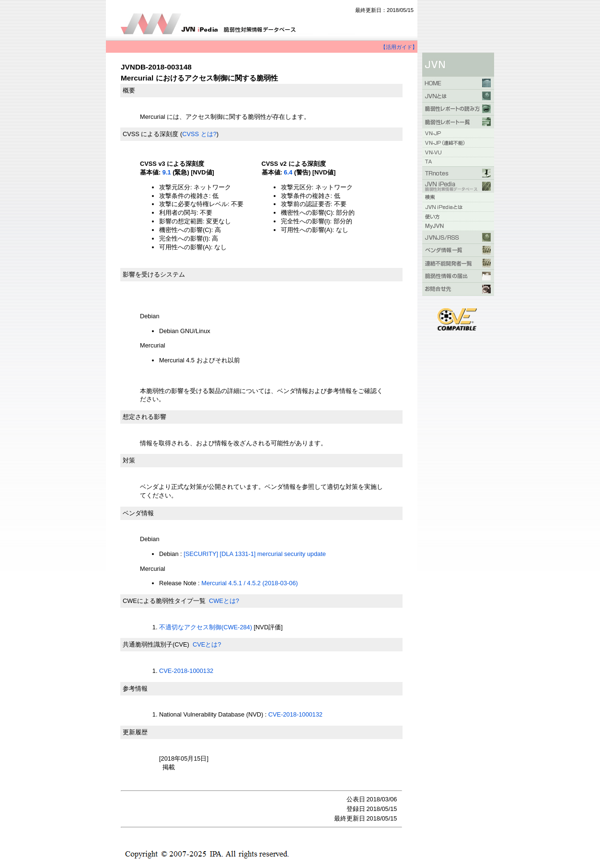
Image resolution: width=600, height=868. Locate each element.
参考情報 (135, 689)
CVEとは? (207, 644)
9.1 (167, 172)
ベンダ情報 (138, 513)
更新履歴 (135, 732)
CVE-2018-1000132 (186, 671)
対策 (129, 460)
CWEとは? (224, 601)
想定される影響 (144, 417)
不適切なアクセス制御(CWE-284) (206, 627)
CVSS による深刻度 (150, 134)
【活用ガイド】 (399, 47)
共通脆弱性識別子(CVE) (156, 644)
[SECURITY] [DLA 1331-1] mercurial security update (255, 554)
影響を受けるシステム (154, 274)
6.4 (288, 172)
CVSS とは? (199, 134)
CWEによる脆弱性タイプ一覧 (164, 601)
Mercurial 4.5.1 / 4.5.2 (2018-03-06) (249, 583)
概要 (129, 90)
